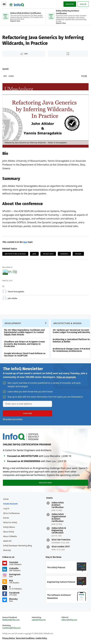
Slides (11, 76)
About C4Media (10, 536)
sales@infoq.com (39, 620)
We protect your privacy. (13, 419)
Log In (6, 508)
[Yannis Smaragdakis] (4, 292)
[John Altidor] (4, 298)
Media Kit (7, 541)
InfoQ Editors (9, 527)
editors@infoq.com (69, 620)
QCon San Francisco (61, 540)
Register (70, 4)
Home (6, 499)
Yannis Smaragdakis (16, 292)
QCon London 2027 (61, 547)
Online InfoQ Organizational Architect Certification (59, 518)
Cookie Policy (41, 638)
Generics (64, 254)
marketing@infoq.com (11, 628)
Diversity (7, 550)
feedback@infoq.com (11, 620)
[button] (27, 413)
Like (26, 54)
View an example (66, 377)
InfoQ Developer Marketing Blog (18, 546)
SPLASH (78, 254)
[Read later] (68, 54)
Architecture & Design (15, 254)
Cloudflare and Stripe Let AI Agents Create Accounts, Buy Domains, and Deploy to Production (24, 344)
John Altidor (13, 298)
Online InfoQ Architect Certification (58, 505)
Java (25, 242)
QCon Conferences (11, 513)
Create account (10, 504)
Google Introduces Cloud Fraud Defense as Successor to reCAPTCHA (25, 355)
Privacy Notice (9, 638)
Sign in (83, 4)
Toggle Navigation (4, 4)
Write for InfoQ (10, 522)
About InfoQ (9, 532)
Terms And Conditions (25, 638)
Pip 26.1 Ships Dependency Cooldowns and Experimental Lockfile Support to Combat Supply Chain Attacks (24, 332)
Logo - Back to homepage (17, 4)
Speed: (6, 69)
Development (13, 323)
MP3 (5, 76)
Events (6, 518)
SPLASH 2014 (48, 254)
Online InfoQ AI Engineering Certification (59, 531)
